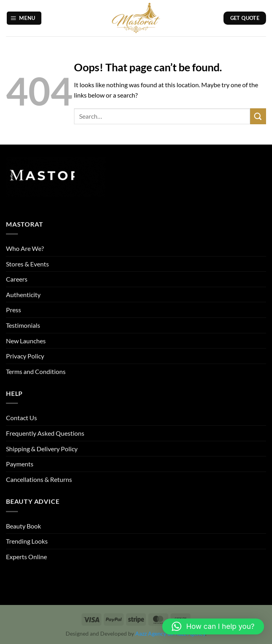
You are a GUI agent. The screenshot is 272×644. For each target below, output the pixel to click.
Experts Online (26, 557)
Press (14, 310)
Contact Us (21, 418)
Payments (20, 464)
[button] (24, 18)
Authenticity (23, 295)
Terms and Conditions (36, 371)
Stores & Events (27, 264)
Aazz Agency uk (154, 633)
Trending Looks (27, 541)
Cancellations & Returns (39, 479)
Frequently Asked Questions (45, 433)
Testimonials (23, 325)
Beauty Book (23, 526)
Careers (17, 279)
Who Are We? (25, 248)
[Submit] (258, 116)
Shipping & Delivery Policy (42, 449)
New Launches (26, 341)
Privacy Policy (25, 356)
